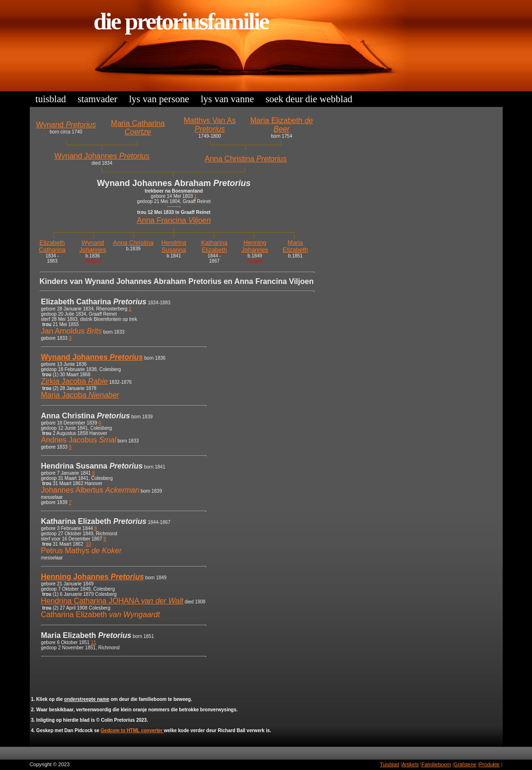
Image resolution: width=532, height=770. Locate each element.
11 (93, 642)
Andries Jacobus (79, 440)
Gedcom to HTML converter (132, 730)
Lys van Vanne (227, 99)
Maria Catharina (138, 128)
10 (89, 544)
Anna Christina (246, 159)
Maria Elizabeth (282, 125)
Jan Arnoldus (72, 331)
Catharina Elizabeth (101, 615)
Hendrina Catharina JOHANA (112, 601)
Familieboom (436, 764)
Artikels (410, 764)
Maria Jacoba (80, 395)
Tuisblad (51, 99)
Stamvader (97, 99)
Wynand (66, 125)
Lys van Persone (159, 99)
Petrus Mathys (82, 551)
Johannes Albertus (90, 490)
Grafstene (465, 764)
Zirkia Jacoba (74, 381)
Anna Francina (174, 220)
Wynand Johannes (102, 156)
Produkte (489, 764)
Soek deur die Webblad (309, 99)
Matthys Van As (209, 125)
